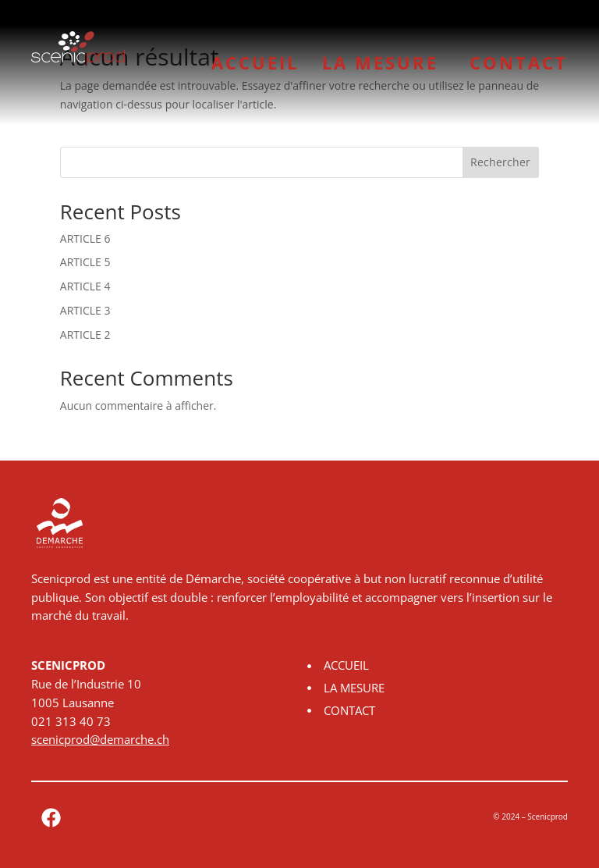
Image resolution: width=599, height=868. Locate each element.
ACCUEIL (255, 62)
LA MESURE (384, 62)
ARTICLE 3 (85, 310)
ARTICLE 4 (85, 286)
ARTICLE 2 (85, 334)
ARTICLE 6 (85, 238)
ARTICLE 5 (85, 262)
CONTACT (519, 62)
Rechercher (500, 162)
